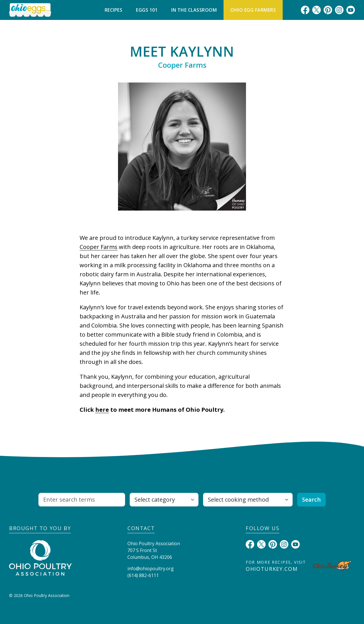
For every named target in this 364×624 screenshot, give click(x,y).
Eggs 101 (147, 10)
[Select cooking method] (248, 500)
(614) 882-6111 (143, 575)
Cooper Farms (99, 247)
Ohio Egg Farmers (253, 10)
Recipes (114, 10)
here (102, 410)
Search (311, 500)
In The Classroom (194, 10)
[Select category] (164, 500)
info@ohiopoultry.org (151, 569)
